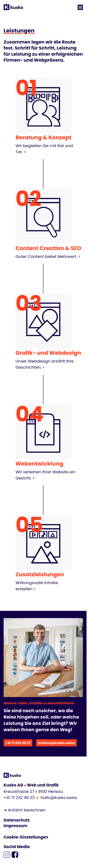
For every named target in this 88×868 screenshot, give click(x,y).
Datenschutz (17, 820)
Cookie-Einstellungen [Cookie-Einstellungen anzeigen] (26, 837)
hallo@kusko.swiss (59, 798)
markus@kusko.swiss (56, 743)
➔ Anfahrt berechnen (25, 810)
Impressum (15, 826)
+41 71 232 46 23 (18, 743)
